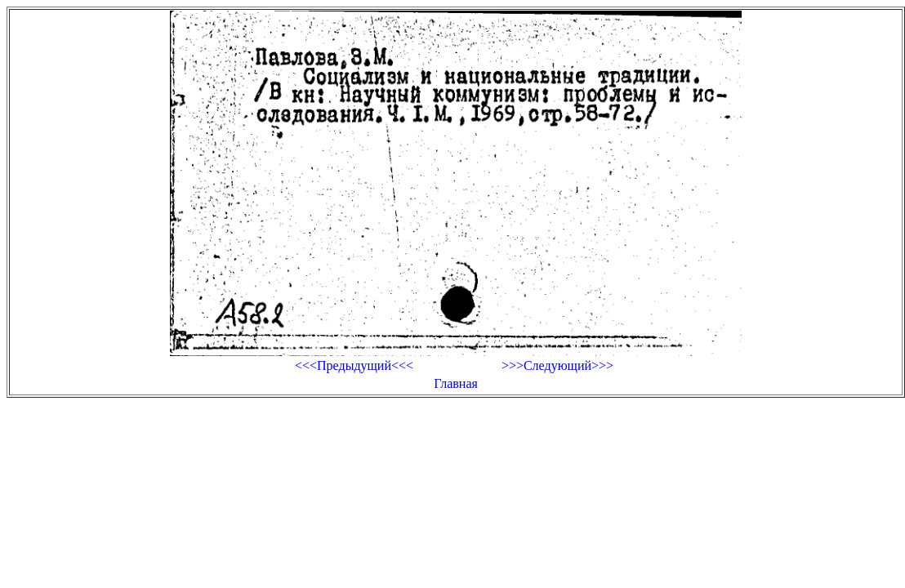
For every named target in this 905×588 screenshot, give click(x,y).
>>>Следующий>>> (557, 365)
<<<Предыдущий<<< (354, 365)
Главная (456, 383)
